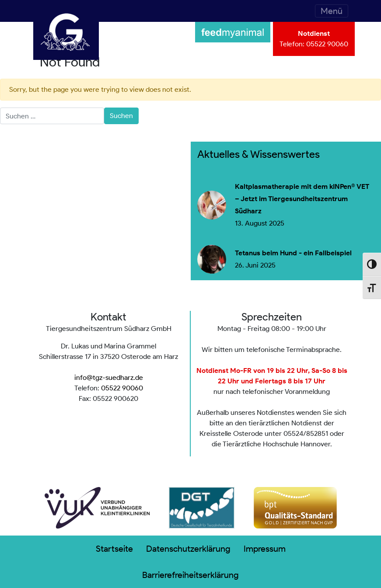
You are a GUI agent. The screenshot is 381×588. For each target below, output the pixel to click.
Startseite (114, 549)
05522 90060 (327, 44)
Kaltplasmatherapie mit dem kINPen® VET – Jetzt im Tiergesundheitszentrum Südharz (302, 199)
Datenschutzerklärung (188, 549)
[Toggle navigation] (332, 11)
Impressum (265, 549)
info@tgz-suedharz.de (109, 378)
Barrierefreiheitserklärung (190, 575)
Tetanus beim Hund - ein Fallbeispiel (293, 253)
